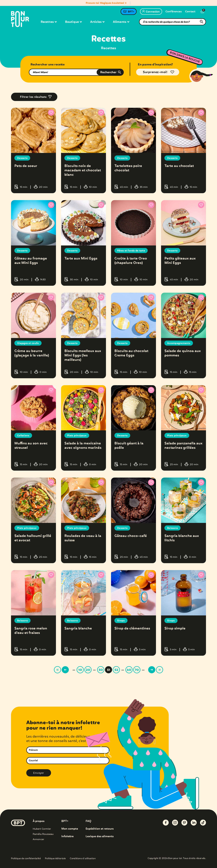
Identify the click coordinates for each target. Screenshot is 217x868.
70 (137, 670)
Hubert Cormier (42, 829)
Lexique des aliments (100, 837)
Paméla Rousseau (43, 834)
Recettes (49, 22)
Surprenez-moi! (155, 72)
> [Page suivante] (152, 670)
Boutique (73, 22)
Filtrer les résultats (33, 97)
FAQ (88, 821)
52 (116, 670)
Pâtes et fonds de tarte (131, 251)
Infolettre (67, 837)
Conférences (174, 12)
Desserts (22, 158)
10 (80, 670)
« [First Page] (57, 670)
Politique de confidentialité (26, 859)
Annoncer (38, 839)
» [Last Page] (160, 670)
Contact (190, 12)
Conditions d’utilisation (83, 859)
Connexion (151, 12)
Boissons (172, 528)
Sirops (121, 621)
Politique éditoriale (55, 859)
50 (101, 670)
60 (129, 670)
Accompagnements (179, 343)
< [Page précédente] (65, 670)
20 (88, 670)
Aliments (121, 22)
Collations (23, 436)
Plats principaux (77, 436)
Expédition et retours (100, 829)
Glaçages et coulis (28, 343)
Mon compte (70, 829)
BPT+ (131, 12)
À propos (39, 821)
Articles (97, 22)
